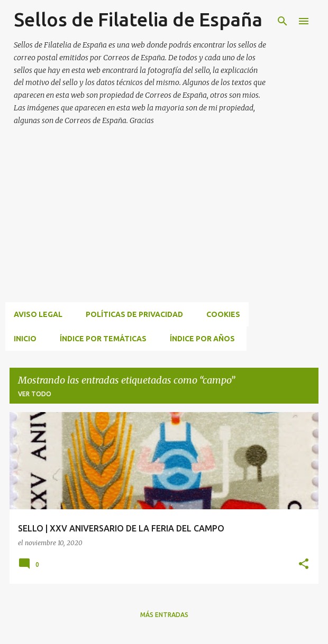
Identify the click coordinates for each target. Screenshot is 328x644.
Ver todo (35, 394)
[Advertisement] (167, 227)
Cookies (223, 314)
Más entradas (164, 615)
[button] (304, 564)
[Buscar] (283, 21)
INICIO (25, 339)
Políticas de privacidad (134, 314)
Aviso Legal (38, 314)
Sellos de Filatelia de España (138, 19)
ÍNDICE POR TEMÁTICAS (103, 339)
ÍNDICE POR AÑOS (202, 339)
